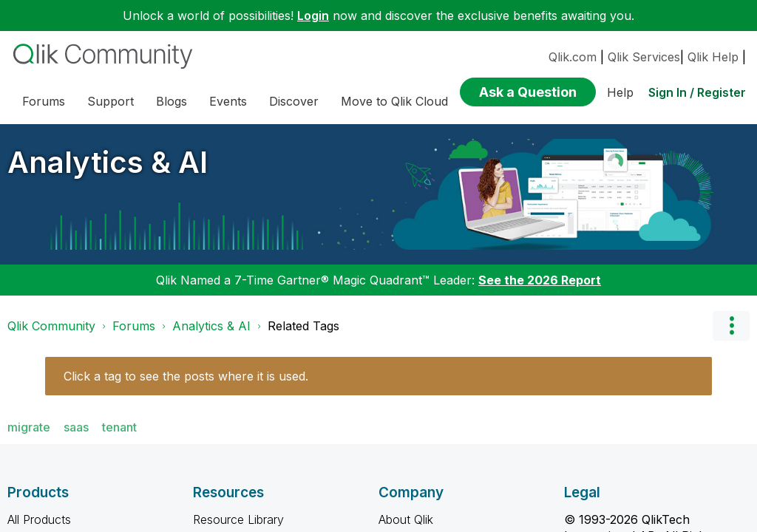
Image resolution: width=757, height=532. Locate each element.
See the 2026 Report (540, 280)
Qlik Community (51, 326)
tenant (119, 427)
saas (76, 427)
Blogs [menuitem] (172, 101)
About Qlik (406, 519)
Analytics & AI (108, 162)
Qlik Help (713, 57)
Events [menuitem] (228, 101)
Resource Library (238, 519)
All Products (39, 519)
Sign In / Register (697, 92)
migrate (29, 427)
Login (313, 16)
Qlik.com (573, 57)
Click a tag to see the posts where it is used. (186, 376)
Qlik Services (644, 57)
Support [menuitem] (111, 101)
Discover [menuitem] (294, 101)
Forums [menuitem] (44, 101)
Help (620, 92)
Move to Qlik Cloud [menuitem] (394, 101)
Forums (134, 326)
